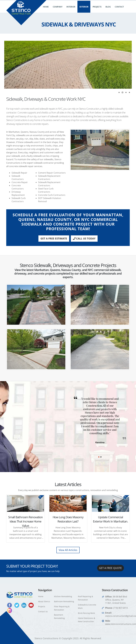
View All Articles (68, 550)
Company (58, 9)
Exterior (84, 9)
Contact (119, 9)
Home (46, 9)
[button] (99, 457)
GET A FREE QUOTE (110, 568)
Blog (108, 9)
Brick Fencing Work (86, 613)
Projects (97, 9)
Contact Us (43, 612)
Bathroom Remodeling (64, 601)
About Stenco (44, 601)
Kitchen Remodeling (63, 596)
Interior (71, 9)
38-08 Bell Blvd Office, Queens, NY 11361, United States (116, 600)
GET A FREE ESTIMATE (54, 238)
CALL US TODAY (84, 238)
